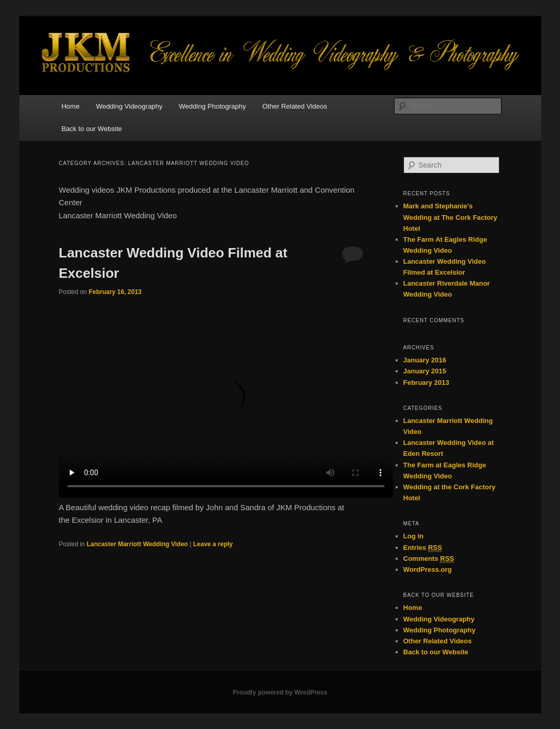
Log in (414, 536)
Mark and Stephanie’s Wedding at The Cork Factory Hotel (450, 217)
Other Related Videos (295, 106)
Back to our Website (92, 129)
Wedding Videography (129, 106)
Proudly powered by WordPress (280, 692)
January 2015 (425, 371)
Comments (429, 559)
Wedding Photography (212, 106)
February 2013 (426, 383)
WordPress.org (428, 569)
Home (71, 106)
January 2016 (425, 360)
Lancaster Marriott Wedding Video (137, 544)
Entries (423, 548)
